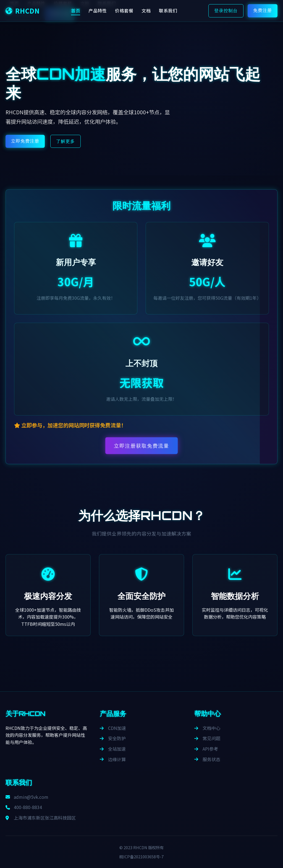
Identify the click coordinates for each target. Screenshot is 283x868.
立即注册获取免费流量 (141, 446)
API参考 (206, 749)
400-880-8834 (24, 807)
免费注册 (263, 10)
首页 (76, 11)
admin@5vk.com (27, 797)
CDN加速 (113, 728)
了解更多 (65, 141)
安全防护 (113, 738)
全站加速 (113, 749)
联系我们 (168, 11)
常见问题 (207, 738)
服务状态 (207, 759)
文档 (146, 11)
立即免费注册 (25, 141)
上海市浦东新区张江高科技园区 (41, 818)
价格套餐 (124, 11)
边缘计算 (113, 759)
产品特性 (98, 11)
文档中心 (207, 728)
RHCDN (23, 11)
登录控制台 (226, 11)
